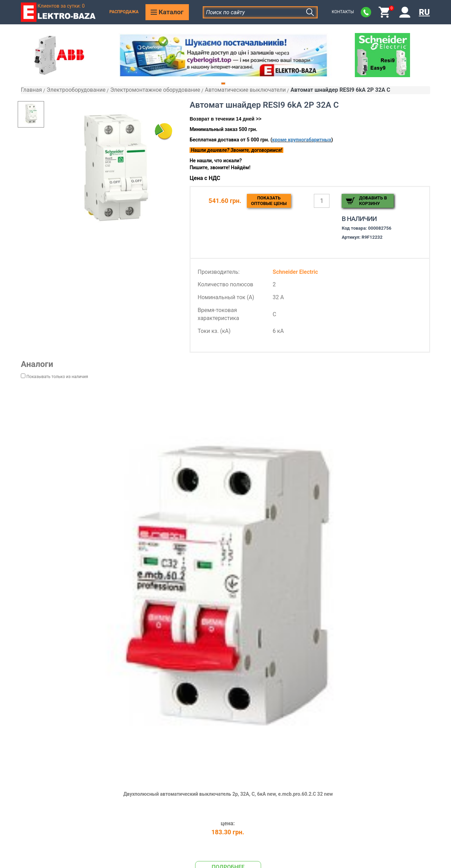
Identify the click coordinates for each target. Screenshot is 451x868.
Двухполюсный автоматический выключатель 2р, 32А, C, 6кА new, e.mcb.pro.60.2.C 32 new (228, 794)
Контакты (343, 12)
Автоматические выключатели (245, 90)
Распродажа (124, 12)
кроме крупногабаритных (302, 140)
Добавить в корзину (373, 201)
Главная (31, 90)
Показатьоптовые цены (269, 201)
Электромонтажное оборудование (155, 90)
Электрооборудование (76, 90)
